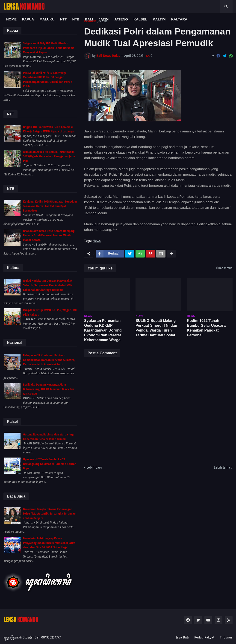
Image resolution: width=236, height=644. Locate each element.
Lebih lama (222, 468)
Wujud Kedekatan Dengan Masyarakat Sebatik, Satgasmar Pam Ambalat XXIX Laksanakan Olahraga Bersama (48, 285)
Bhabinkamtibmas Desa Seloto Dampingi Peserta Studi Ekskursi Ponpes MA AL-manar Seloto (49, 236)
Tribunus (226, 637)
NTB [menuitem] (76, 19)
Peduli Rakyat (204, 637)
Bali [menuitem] (89, 19)
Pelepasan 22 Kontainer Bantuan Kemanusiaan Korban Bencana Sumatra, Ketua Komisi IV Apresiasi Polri (49, 360)
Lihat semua (224, 268)
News (97, 241)
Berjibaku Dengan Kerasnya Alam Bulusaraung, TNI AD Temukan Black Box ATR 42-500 (49, 389)
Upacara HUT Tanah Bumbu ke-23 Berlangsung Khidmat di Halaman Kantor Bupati (49, 464)
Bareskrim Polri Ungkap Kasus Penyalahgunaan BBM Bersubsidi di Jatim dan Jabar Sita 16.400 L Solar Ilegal (49, 543)
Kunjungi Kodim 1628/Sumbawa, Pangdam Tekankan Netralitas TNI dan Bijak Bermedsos (50, 206)
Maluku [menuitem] (47, 19)
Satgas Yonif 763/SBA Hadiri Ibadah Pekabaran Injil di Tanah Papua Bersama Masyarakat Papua (49, 48)
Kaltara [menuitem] (179, 19)
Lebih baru (94, 468)
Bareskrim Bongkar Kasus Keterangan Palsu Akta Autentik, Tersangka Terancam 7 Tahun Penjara (50, 514)
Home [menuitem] (11, 19)
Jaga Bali (182, 637)
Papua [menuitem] (28, 19)
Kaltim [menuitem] (159, 19)
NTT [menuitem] (63, 19)
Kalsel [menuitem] (140, 19)
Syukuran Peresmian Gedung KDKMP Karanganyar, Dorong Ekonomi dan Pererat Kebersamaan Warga (103, 330)
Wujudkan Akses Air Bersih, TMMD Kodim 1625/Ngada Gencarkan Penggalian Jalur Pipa (49, 156)
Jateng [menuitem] (121, 19)
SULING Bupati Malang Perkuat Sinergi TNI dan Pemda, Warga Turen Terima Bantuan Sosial (156, 328)
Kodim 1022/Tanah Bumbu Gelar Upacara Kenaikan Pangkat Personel (206, 328)
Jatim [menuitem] (103, 19)
